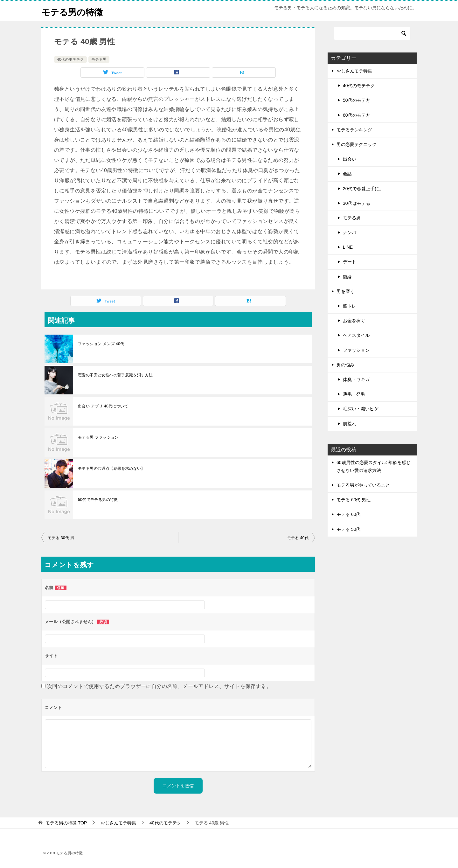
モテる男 (99, 59)
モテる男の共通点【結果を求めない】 (111, 469)
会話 (347, 174)
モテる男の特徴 (75, 11)
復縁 (347, 277)
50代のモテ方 (357, 100)
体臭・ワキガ (356, 379)
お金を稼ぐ (354, 321)
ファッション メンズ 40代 (101, 344)
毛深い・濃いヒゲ (361, 409)
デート (350, 262)
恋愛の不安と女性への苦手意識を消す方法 (115, 375)
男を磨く (345, 291)
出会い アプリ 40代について (103, 406)
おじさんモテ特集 (354, 71)
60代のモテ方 (357, 115)
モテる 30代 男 (61, 538)
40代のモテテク (70, 59)
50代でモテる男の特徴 (98, 500)
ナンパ (350, 233)
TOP (66, 823)
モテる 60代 (348, 514)
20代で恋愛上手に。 (363, 189)
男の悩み (345, 365)
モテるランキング (354, 130)
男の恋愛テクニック (357, 144)
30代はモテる (357, 203)
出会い (350, 159)
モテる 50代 (348, 529)
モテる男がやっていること (363, 485)
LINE (348, 247)
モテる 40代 (298, 538)
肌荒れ (350, 424)
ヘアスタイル (356, 335)
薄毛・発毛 (354, 394)
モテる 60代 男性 (354, 500)
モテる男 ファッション (98, 437)
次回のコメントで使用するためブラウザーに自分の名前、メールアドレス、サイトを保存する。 (159, 686)
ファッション (356, 350)
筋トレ (350, 306)
